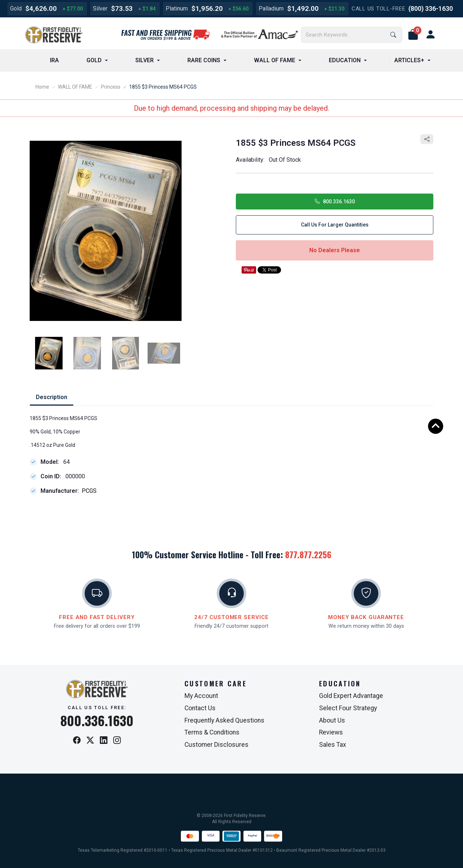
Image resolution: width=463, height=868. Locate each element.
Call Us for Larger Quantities (335, 225)
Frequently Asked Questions (224, 720)
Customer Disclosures (216, 745)
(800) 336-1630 (431, 9)
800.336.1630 (335, 202)
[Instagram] (117, 741)
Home (42, 87)
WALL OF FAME (75, 87)
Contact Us (200, 708)
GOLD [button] (94, 60)
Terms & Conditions (212, 732)
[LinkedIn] (104, 741)
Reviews (331, 732)
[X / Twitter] (90, 741)
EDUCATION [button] (345, 60)
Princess (111, 87)
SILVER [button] (145, 60)
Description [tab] (52, 397)
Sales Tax (333, 745)
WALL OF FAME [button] (275, 60)
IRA (54, 60)
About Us (332, 720)
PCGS (89, 491)
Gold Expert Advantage (351, 696)
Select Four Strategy (348, 708)
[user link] (430, 35)
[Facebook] (77, 741)
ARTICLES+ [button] (409, 60)
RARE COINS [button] (204, 60)
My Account (201, 696)
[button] (413, 35)
